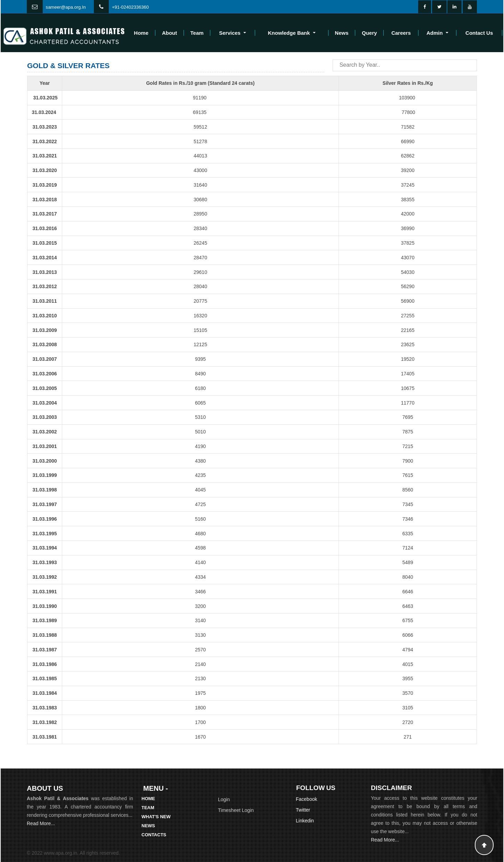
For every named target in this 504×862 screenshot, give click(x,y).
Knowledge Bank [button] (290, 33)
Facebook (306, 799)
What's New (156, 817)
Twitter (303, 810)
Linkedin (305, 821)
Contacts (154, 835)
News (342, 33)
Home (141, 33)
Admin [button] (435, 33)
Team (197, 33)
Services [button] (230, 33)
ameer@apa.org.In (67, 7)
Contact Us (479, 33)
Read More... (41, 823)
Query (369, 33)
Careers (401, 33)
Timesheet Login (236, 810)
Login (224, 799)
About (169, 33)
